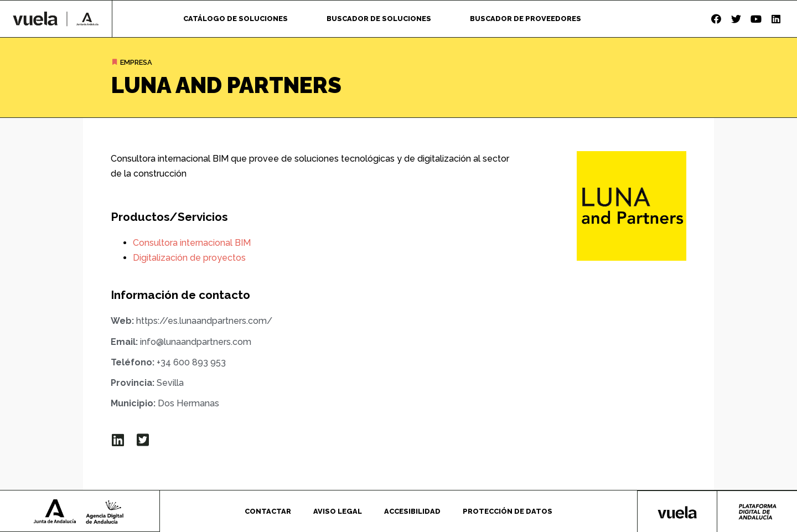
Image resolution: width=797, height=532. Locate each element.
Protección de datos (508, 511)
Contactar (268, 511)
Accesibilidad (412, 511)
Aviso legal (338, 511)
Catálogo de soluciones (236, 19)
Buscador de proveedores (526, 19)
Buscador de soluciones (379, 19)
